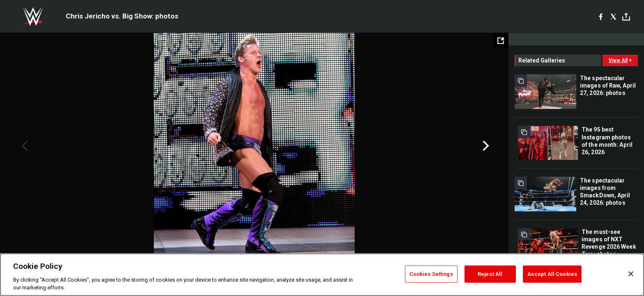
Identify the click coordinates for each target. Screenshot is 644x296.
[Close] (631, 274)
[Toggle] (626, 17)
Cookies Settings (431, 274)
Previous (24, 146)
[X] (613, 16)
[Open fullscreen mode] (501, 41)
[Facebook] (601, 16)
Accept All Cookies (552, 274)
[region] (322, 275)
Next (485, 146)
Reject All (490, 274)
